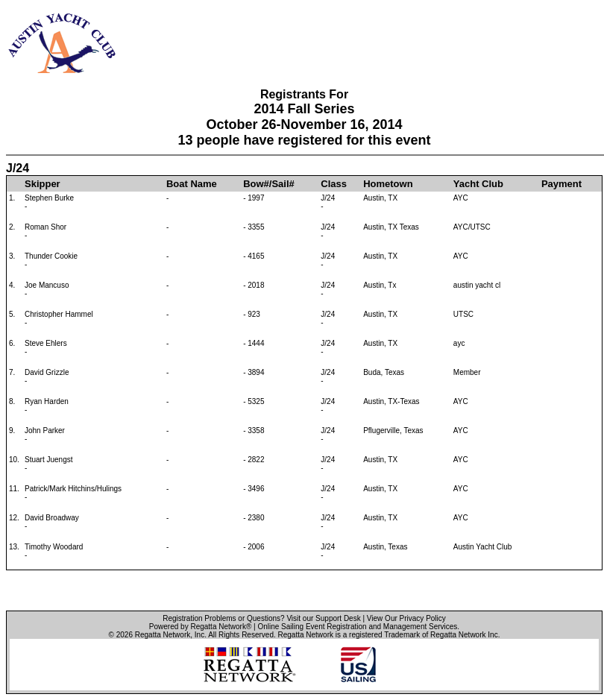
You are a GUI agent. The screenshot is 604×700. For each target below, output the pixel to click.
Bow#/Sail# (269, 184)
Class (334, 184)
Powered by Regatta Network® (200, 627)
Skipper (43, 184)
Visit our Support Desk (323, 618)
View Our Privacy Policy (406, 618)
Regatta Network (163, 635)
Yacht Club (478, 184)
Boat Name (192, 184)
